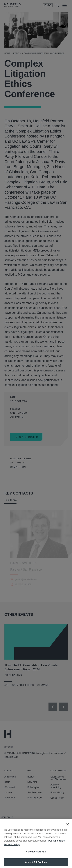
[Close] (68, 827)
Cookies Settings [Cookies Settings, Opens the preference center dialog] (36, 854)
